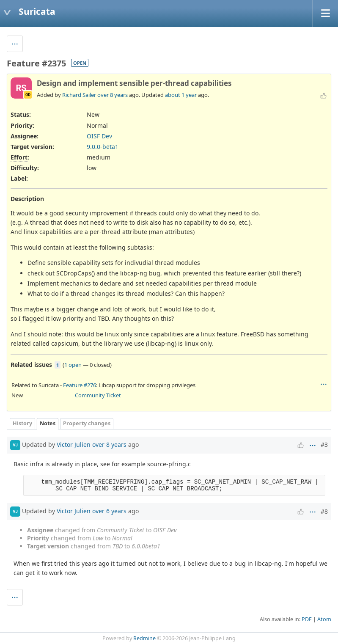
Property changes (87, 423)
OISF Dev (99, 136)
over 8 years (113, 95)
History (22, 423)
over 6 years (109, 511)
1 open (73, 365)
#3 (324, 444)
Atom (324, 619)
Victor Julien (74, 444)
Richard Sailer (79, 95)
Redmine (144, 638)
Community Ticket (98, 395)
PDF (307, 619)
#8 (324, 511)
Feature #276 (80, 385)
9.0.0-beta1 (103, 147)
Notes (48, 423)
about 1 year (181, 95)
